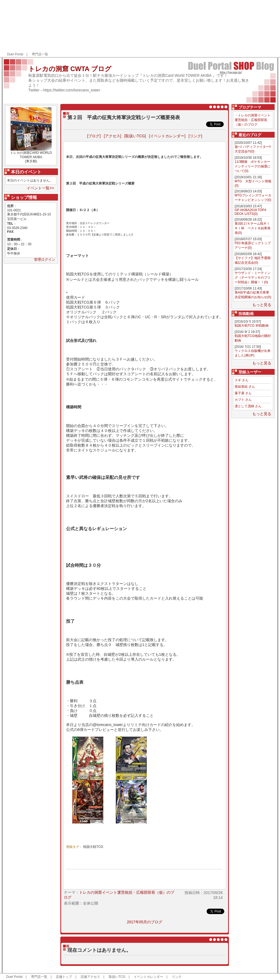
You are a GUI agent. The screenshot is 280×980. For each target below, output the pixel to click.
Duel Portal (15, 54)
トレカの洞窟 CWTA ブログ (70, 69)
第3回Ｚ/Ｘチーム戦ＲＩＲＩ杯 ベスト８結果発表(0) (253, 228)
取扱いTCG (117, 977)
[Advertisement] (243, 29)
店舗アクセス (90, 977)
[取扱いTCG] (135, 136)
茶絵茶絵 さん (245, 387)
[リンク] (195, 136)
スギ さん (242, 380)
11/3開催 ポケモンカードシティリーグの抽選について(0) (253, 166)
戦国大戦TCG (93, 847)
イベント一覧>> (40, 188)
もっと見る (262, 305)
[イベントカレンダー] (167, 136)
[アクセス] (113, 136)
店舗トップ (64, 977)
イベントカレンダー (148, 977)
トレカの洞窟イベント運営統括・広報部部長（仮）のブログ (253, 120)
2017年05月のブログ (145, 922)
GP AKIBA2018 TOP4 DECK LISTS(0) (250, 212)
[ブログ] (94, 136)
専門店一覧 (40, 54)
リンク (177, 977)
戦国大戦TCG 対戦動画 (252, 326)
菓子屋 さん (243, 393)
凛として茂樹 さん (248, 406)
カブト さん (243, 400)
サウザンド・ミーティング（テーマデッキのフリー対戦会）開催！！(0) (253, 278)
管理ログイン (45, 260)
